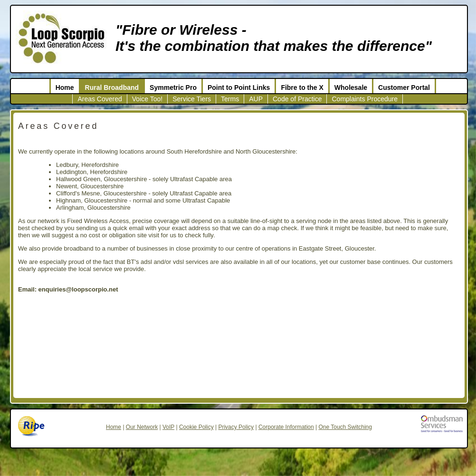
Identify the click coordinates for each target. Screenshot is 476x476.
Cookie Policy (196, 427)
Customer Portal (404, 87)
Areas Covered (100, 99)
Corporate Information (286, 427)
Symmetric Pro (173, 87)
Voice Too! (147, 99)
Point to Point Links (239, 87)
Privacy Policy (236, 427)
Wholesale (351, 87)
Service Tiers (192, 99)
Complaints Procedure (365, 99)
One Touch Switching (345, 427)
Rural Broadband (112, 87)
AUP (256, 99)
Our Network (142, 427)
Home (65, 87)
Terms (230, 99)
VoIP (168, 427)
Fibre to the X (302, 87)
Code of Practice (297, 99)
